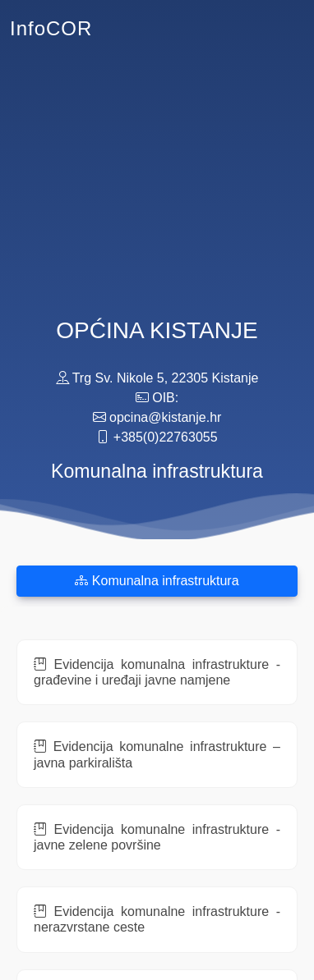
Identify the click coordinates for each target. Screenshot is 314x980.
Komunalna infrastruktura (157, 581)
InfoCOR (51, 28)
